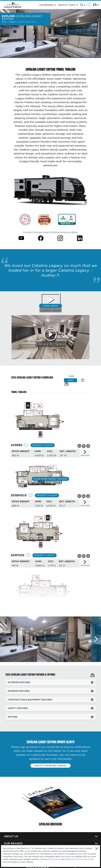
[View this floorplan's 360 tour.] (84, 446)
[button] (84, 5)
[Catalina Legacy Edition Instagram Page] (60, 238)
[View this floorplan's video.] (79, 446)
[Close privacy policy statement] (97, 849)
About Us (11, 836)
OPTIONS (13, 717)
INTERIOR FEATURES (19, 691)
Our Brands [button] (46, 5)
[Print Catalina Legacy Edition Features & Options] (93, 676)
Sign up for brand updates (50, 766)
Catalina (12, 22)
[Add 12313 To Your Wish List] (30, 496)
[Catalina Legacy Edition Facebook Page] (41, 238)
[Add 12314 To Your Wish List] (28, 555)
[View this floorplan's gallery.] (88, 446)
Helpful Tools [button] (67, 5)
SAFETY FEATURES (18, 708)
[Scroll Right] (96, 639)
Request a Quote (43, 445)
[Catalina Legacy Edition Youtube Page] (21, 238)
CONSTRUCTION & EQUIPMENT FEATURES (30, 700)
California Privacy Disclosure (78, 859)
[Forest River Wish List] (90, 5)
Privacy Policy (54, 859)
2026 (70, 380)
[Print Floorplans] (67, 384)
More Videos (51, 306)
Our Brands (13, 843)
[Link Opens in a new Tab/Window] (25, 219)
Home (4, 22)
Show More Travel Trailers (51, 479)
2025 (71, 376)
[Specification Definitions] (83, 380)
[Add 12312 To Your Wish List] (26, 445)
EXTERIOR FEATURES (19, 682)
